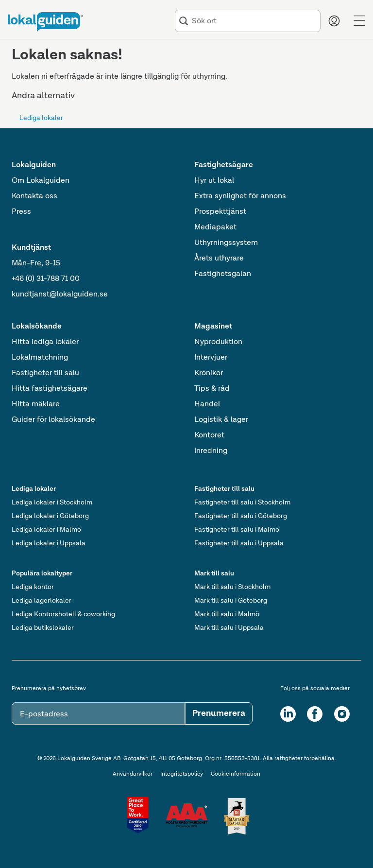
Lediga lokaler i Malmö (46, 530)
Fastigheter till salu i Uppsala (239, 543)
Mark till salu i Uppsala (229, 628)
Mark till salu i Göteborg (231, 601)
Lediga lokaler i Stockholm (52, 503)
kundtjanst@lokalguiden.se (60, 295)
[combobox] (254, 21)
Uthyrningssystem (226, 243)
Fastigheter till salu (45, 373)
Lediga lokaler (41, 118)
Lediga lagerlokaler (42, 601)
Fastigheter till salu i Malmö (237, 530)
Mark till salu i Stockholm (232, 587)
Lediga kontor (33, 587)
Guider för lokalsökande (53, 420)
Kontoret (209, 435)
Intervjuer (211, 358)
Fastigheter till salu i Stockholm (242, 503)
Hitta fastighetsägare (50, 389)
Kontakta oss (34, 196)
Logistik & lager (221, 420)
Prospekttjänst (220, 212)
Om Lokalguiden (41, 181)
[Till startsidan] (45, 22)
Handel (207, 404)
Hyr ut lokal (214, 181)
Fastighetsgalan (223, 274)
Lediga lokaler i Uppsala (49, 543)
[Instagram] (342, 714)
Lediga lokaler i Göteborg (50, 516)
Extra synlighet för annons (240, 196)
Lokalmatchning (40, 358)
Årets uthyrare (219, 259)
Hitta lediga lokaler (45, 342)
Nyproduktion (218, 342)
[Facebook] (315, 714)
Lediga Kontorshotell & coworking (63, 614)
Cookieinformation (236, 774)
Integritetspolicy (182, 774)
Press (21, 212)
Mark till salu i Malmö (227, 614)
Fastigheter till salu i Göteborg (241, 516)
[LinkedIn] (288, 714)
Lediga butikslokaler (43, 628)
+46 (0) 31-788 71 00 (46, 279)
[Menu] (359, 21)
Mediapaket (215, 227)
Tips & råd (212, 389)
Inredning (211, 451)
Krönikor (209, 373)
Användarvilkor (133, 774)
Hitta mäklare (36, 404)
